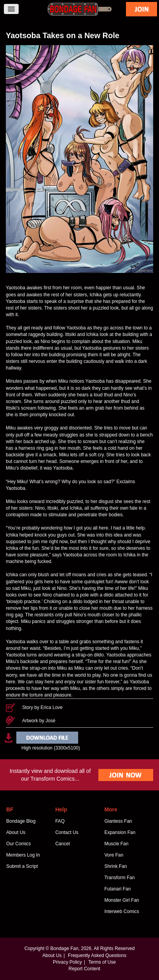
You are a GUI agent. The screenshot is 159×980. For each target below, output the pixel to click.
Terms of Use (102, 962)
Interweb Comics (121, 911)
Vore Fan (114, 855)
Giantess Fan (118, 821)
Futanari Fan (117, 889)
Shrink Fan (115, 866)
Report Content (84, 969)
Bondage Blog (21, 821)
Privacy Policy (67, 962)
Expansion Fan (120, 832)
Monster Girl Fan (121, 900)
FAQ (60, 821)
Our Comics (18, 844)
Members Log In (23, 855)
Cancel (62, 844)
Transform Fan (119, 878)
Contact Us (67, 832)
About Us (16, 832)
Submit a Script (22, 866)
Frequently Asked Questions (97, 955)
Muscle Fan (116, 844)
